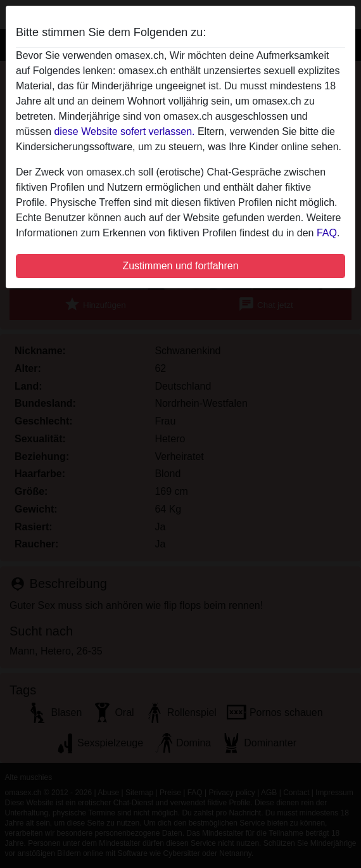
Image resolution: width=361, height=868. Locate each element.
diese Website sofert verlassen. (124, 131)
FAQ (327, 233)
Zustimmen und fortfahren (180, 266)
